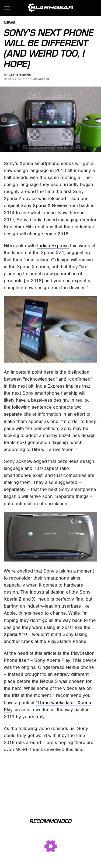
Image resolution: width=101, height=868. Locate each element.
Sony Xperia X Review (44, 205)
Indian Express (53, 246)
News (10, 23)
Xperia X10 (15, 634)
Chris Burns (20, 75)
